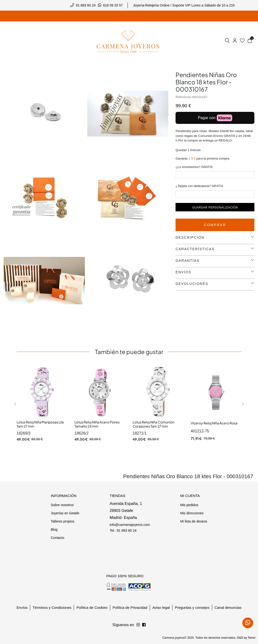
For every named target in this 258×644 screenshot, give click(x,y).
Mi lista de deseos (194, 521)
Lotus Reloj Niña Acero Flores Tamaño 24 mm (97, 424)
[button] (15, 404)
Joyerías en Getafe (65, 513)
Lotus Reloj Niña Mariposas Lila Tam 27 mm (40, 424)
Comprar (215, 225)
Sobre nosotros (62, 505)
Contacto (57, 538)
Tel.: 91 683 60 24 (123, 530)
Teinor (252, 638)
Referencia (183, 97)
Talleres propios (62, 521)
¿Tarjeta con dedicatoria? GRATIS (199, 186)
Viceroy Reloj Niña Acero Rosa (214, 423)
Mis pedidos (189, 505)
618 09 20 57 (113, 5)
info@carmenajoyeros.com (130, 525)
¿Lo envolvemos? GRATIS (194, 167)
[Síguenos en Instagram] (144, 625)
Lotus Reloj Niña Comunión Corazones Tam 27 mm (153, 424)
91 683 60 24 (86, 5)
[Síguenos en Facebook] (138, 625)
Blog (54, 530)
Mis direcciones (192, 513)
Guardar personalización (215, 208)
